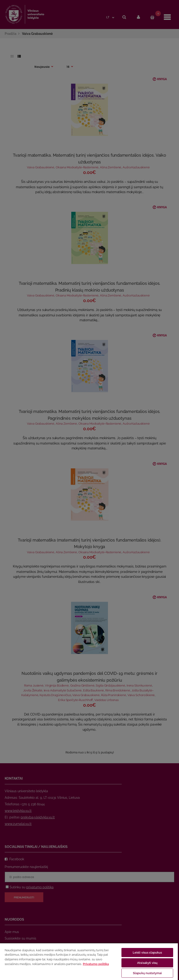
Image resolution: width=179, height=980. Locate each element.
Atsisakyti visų (147, 963)
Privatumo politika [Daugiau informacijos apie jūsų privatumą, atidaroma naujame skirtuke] (96, 964)
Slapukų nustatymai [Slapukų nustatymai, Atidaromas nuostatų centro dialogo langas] (147, 973)
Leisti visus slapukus (147, 953)
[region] (89, 961)
